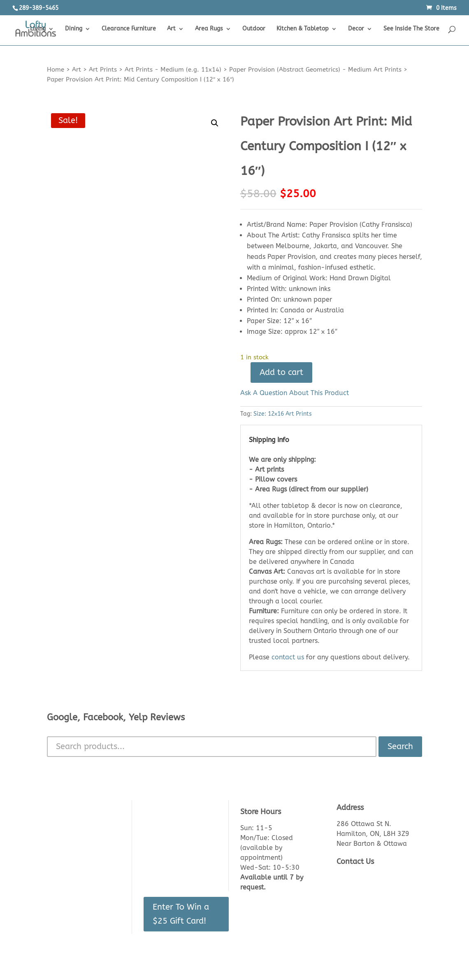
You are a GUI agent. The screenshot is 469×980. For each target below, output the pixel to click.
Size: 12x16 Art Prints (283, 414)
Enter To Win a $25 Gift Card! (181, 914)
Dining (74, 29)
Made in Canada (72, 903)
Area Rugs (209, 29)
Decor (356, 29)
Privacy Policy (68, 916)
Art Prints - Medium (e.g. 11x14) (173, 70)
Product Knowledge (78, 850)
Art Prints (103, 70)
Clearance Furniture (129, 29)
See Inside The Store (411, 29)
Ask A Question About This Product (295, 393)
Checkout (158, 850)
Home (56, 70)
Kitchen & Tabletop (303, 29)
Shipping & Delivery (77, 890)
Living (38, 29)
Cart (150, 837)
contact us (288, 657)
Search (400, 746)
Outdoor (254, 29)
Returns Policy (69, 863)
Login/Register (166, 824)
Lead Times (65, 876)
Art (171, 29)
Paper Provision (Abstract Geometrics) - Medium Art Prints (315, 70)
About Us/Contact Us (80, 824)
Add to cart (281, 372)
